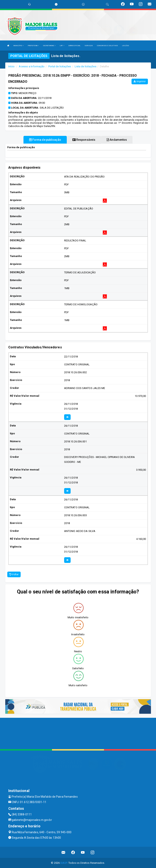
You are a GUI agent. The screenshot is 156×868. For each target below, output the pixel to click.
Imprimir (140, 81)
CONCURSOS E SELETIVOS (107, 46)
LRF (62, 46)
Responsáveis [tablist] (84, 140)
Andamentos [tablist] (117, 140)
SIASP (64, 863)
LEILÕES (126, 46)
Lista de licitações (85, 66)
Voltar (14, 574)
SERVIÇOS (89, 46)
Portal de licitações (60, 66)
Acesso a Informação (32, 66)
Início (12, 66)
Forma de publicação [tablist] (45, 140)
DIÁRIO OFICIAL (74, 46)
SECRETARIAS (49, 46)
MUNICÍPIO (19, 46)
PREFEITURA (33, 46)
